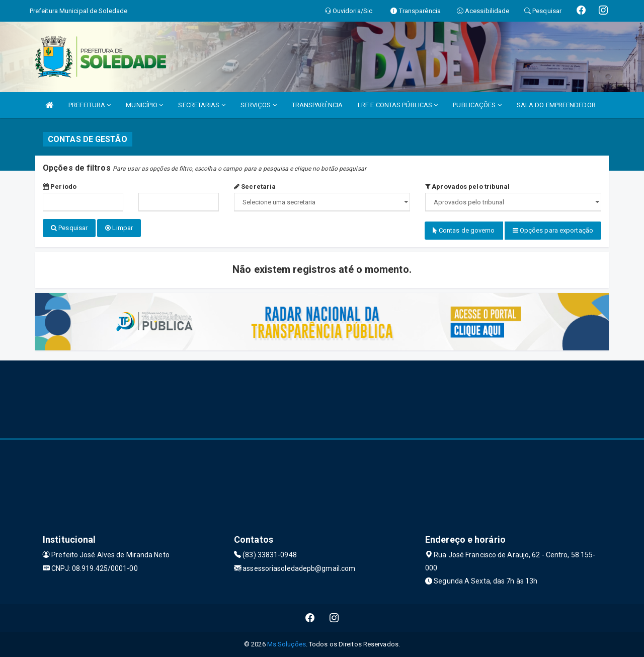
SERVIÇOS (259, 105)
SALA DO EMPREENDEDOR (556, 105)
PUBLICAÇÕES (477, 105)
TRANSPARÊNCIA (317, 105)
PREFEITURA (90, 105)
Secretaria (255, 187)
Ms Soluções (287, 644)
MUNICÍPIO (144, 105)
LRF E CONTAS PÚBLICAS (398, 105)
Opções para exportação (553, 230)
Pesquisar (69, 228)
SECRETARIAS (202, 105)
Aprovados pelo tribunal (468, 187)
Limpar (119, 228)
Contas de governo (464, 230)
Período (60, 187)
